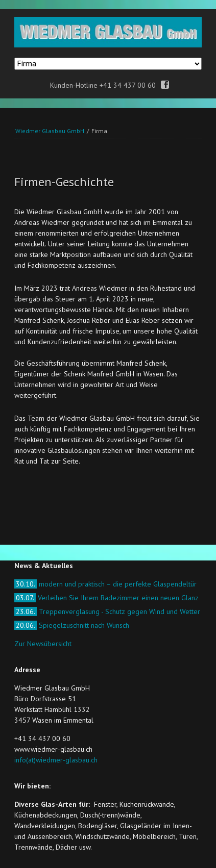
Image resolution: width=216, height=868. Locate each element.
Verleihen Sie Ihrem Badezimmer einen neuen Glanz (106, 598)
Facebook (165, 85)
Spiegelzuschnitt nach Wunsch (72, 625)
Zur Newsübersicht (43, 644)
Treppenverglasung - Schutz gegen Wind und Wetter (107, 611)
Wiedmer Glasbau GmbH (50, 131)
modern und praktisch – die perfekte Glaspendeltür (105, 584)
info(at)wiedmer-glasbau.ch (56, 760)
